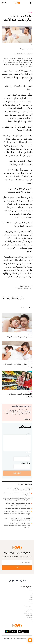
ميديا (31, 597)
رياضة (31, 599)
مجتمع (31, 593)
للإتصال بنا (30, 617)
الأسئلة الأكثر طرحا (28, 611)
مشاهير (30, 601)
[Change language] (4, 3)
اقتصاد (31, 591)
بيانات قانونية (29, 615)
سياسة (30, 589)
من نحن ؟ (30, 609)
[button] (30, 640)
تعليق (28, 434)
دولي (31, 603)
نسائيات (30, 12)
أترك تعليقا (17, 473)
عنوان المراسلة (25, 463)
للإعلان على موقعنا (28, 613)
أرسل (17, 568)
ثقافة (31, 595)
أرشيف (31, 619)
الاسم (28, 455)
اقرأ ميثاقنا (28, 419)
